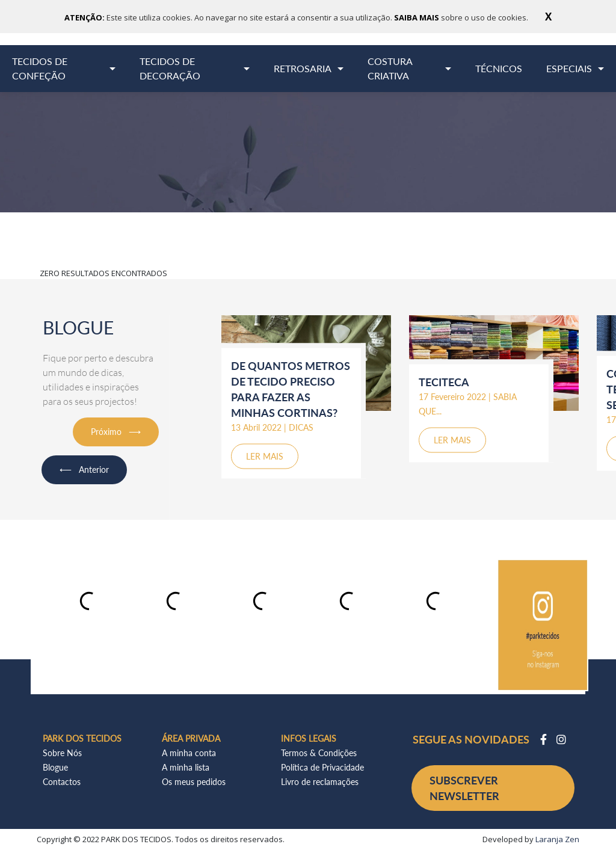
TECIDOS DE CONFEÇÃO (40, 68)
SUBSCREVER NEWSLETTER (464, 788)
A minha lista (186, 767)
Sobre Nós (62, 753)
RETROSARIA (303, 68)
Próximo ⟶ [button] (116, 432)
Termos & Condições (319, 753)
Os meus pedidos (194, 782)
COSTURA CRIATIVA (390, 68)
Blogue (55, 767)
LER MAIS (265, 456)
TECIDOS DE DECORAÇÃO (170, 68)
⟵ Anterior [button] (84, 470)
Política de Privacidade (322, 767)
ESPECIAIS (569, 68)
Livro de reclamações (320, 782)
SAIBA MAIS (417, 17)
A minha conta (189, 753)
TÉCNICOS (499, 68)
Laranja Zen (557, 839)
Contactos (62, 782)
